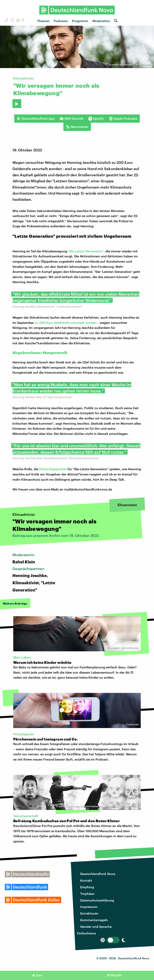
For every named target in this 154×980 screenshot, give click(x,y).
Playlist (116, 975)
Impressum (89, 907)
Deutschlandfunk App (36, 118)
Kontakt (86, 880)
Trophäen (87, 894)
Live (39, 975)
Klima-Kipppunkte (53, 469)
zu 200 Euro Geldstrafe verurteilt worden (66, 323)
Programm (80, 21)
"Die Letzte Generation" (86, 251)
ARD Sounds (71, 118)
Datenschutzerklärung (97, 900)
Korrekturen (89, 913)
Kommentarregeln (94, 920)
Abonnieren (77, 127)
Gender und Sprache (96, 926)
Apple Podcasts (123, 118)
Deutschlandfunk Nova (98, 874)
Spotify (96, 118)
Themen (43, 21)
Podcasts (61, 21)
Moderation (101, 21)
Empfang (87, 887)
